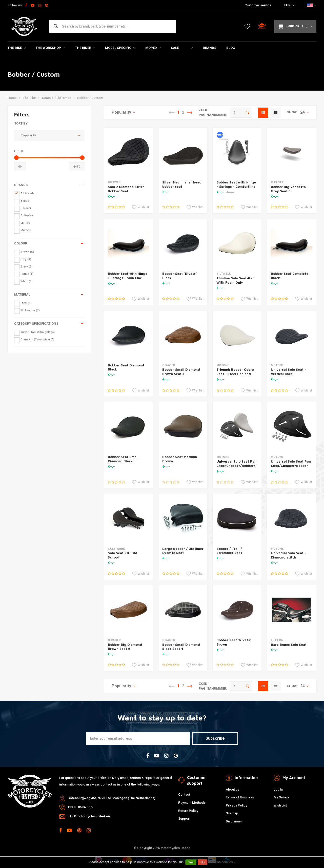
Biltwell (25, 201)
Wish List (280, 805)
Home (12, 98)
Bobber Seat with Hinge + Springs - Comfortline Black (236, 187)
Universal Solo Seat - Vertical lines (288, 372)
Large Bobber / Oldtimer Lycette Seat (183, 551)
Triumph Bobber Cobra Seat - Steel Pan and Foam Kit (235, 374)
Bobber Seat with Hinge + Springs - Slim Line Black (128, 278)
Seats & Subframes (57, 98)
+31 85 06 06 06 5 (80, 807)
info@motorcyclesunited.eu (89, 816)
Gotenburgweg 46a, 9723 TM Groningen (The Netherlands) (111, 798)
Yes (191, 862)
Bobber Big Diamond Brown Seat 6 (125, 647)
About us (232, 789)
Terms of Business (240, 797)
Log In (278, 789)
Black (27, 266)
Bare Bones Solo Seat (289, 645)
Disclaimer (234, 821)
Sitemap (232, 813)
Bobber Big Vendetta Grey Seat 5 (288, 189)
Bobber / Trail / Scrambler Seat (229, 551)
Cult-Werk (27, 215)
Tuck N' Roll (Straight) (38, 332)
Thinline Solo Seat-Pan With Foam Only (235, 280)
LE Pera (26, 223)
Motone (26, 230)
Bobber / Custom (90, 98)
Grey (26, 259)
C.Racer (26, 208)
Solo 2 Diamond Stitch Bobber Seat (126, 189)
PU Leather (30, 310)
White (27, 281)
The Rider (85, 48)
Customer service (258, 5)
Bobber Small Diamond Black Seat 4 (181, 647)
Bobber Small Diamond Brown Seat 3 (181, 372)
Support (184, 819)
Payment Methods (192, 803)
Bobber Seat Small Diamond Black (123, 459)
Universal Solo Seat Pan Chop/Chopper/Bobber (291, 463)
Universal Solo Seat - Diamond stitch (288, 555)
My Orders (281, 797)
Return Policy (188, 811)
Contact (184, 794)
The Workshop (50, 48)
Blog (231, 48)
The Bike (17, 48)
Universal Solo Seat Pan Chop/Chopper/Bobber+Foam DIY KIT (240, 466)
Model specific (120, 48)
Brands (209, 48)
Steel (26, 303)
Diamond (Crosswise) (37, 339)
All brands (28, 193)
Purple (27, 274)
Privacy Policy (236, 805)
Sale (175, 48)
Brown (27, 252)
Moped (153, 48)
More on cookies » (222, 862)
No (203, 862)
